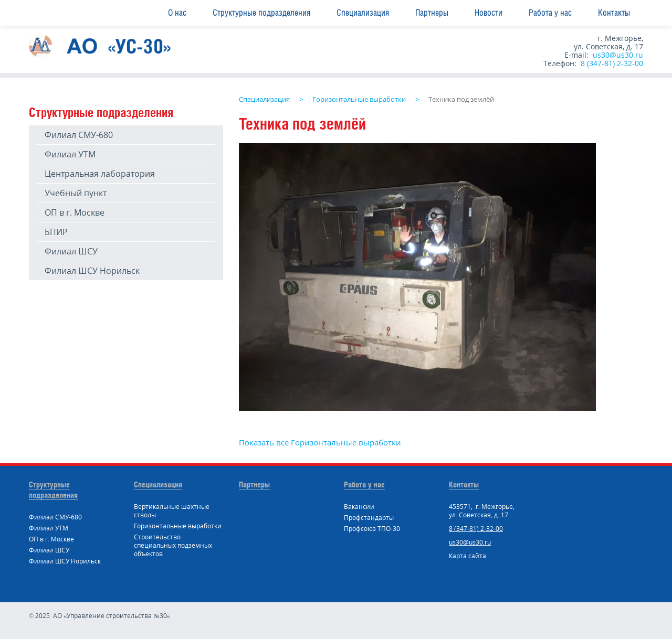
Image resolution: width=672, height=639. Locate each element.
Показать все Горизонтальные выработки (320, 442)
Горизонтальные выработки (178, 526)
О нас (177, 13)
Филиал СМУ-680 (79, 135)
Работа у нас (550, 13)
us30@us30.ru (618, 55)
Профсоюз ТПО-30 (372, 529)
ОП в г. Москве (75, 212)
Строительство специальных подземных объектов (173, 545)
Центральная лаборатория (100, 174)
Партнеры (432, 13)
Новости (489, 13)
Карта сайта (468, 556)
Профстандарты (369, 518)
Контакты (614, 13)
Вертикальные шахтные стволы (172, 511)
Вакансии (359, 507)
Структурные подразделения (261, 13)
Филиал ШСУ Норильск (92, 271)
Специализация (363, 13)
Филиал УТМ (70, 154)
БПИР (56, 232)
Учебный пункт (76, 193)
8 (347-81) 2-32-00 (612, 63)
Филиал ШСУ (71, 251)
